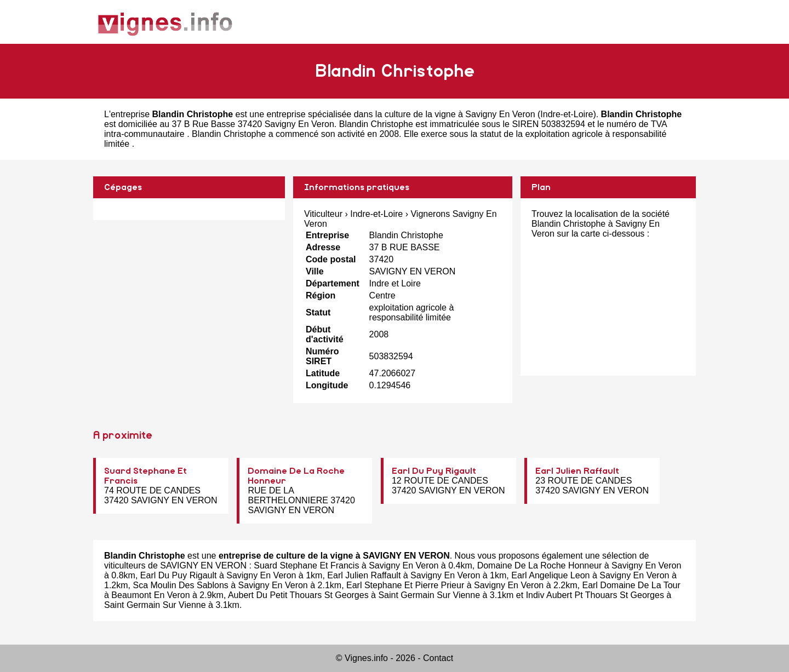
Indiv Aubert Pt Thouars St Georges (595, 595)
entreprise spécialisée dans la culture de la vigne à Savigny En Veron (401, 114)
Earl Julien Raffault (577, 471)
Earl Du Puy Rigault (434, 471)
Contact (438, 658)
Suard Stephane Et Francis (306, 565)
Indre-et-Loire (567, 114)
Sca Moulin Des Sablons (180, 585)
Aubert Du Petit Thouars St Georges (298, 595)
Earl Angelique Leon (550, 575)
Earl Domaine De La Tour (631, 585)
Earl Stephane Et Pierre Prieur (405, 585)
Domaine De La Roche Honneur (540, 565)
